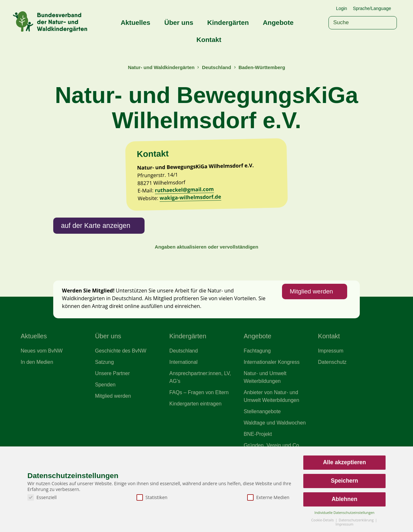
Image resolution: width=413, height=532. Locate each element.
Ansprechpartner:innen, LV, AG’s (201, 408)
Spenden (105, 416)
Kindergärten (228, 22)
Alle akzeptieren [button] (344, 462)
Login (341, 8)
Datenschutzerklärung (357, 520)
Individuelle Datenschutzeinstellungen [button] (345, 513)
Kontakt (209, 40)
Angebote (278, 22)
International (184, 393)
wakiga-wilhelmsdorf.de (191, 225)
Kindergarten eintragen (196, 435)
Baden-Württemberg (262, 67)
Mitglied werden (311, 321)
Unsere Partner (113, 404)
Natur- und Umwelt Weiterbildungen (265, 408)
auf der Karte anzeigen (96, 254)
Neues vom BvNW (42, 381)
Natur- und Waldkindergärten (160, 67)
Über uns (179, 22)
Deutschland (217, 67)
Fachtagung (257, 381)
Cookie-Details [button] (323, 520)
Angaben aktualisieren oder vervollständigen (206, 276)
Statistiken (152, 497)
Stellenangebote (262, 443)
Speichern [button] (344, 481)
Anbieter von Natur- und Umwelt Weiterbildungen (272, 427)
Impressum (331, 381)
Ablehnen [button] (345, 499)
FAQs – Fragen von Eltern (200, 424)
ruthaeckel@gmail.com (185, 218)
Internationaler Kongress (272, 393)
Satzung (104, 393)
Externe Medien (268, 497)
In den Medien (37, 393)
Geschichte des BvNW (121, 381)
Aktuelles (136, 22)
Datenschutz (333, 393)
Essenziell (42, 497)
